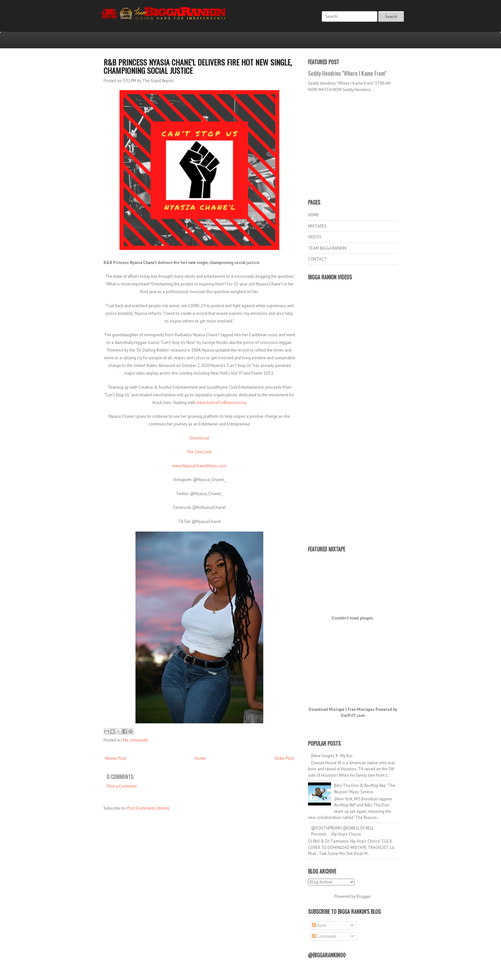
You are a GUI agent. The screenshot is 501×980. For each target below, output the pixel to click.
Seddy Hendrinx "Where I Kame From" (347, 73)
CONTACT (317, 259)
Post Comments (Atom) (148, 808)
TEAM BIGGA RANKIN (327, 248)
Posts (319, 926)
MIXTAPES (317, 226)
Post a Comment (122, 786)
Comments (324, 936)
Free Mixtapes (361, 709)
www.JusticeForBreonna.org (221, 403)
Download (199, 438)
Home (200, 758)
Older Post (284, 758)
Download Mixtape (327, 709)
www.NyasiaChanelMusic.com (199, 466)
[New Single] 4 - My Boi (332, 756)
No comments (136, 740)
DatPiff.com (353, 716)
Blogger (363, 896)
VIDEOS (315, 237)
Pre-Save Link (200, 452)
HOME (313, 215)
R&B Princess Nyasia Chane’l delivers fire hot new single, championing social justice (198, 66)
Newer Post (116, 758)
